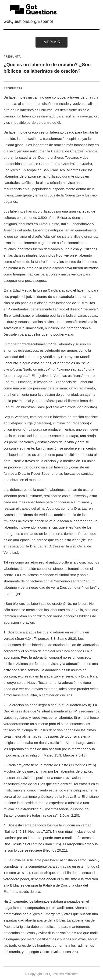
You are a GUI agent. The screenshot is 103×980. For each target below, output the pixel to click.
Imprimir (52, 42)
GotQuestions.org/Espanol (28, 21)
